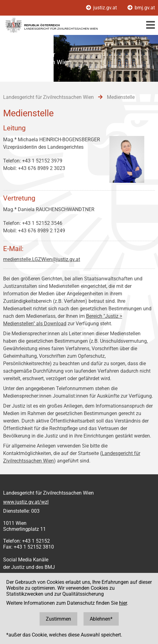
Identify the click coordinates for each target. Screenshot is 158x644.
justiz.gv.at (102, 8)
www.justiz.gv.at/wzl (26, 502)
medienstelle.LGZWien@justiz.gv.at (42, 259)
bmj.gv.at (141, 8)
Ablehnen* (101, 619)
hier (123, 603)
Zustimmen (58, 619)
